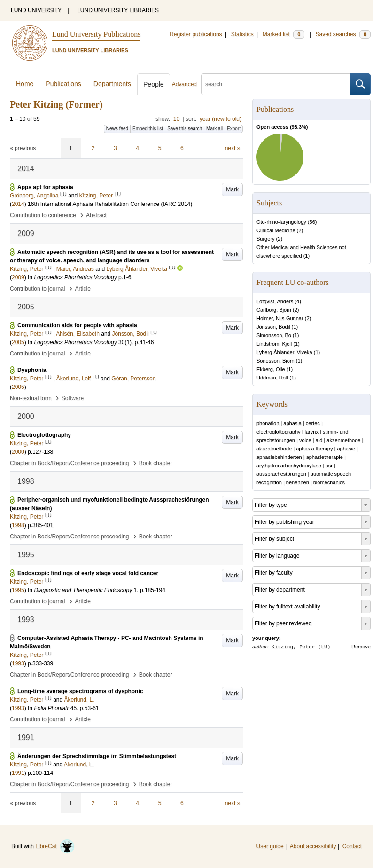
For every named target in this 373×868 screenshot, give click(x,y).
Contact (352, 846)
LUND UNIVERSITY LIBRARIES (118, 10)
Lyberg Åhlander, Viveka (284, 352)
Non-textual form (31, 398)
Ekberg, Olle (271, 369)
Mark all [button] (214, 129)
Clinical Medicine (276, 230)
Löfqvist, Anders (275, 301)
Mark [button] (232, 189)
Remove (361, 647)
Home (25, 84)
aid (319, 440)
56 (312, 222)
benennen (298, 482)
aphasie (346, 449)
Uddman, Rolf (272, 378)
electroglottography (279, 432)
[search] (276, 84)
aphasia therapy (314, 449)
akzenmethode (343, 440)
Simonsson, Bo (274, 335)
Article (83, 289)
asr (329, 466)
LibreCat (55, 846)
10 (176, 119)
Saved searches (343, 34)
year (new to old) (221, 119)
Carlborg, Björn (274, 310)
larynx (312, 432)
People (154, 84)
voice (305, 440)
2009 (18, 277)
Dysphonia (32, 370)
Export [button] (234, 129)
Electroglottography (44, 435)
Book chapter (156, 463)
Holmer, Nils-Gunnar (280, 318)
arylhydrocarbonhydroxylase (289, 466)
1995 (18, 590)
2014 (18, 204)
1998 (18, 525)
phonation (268, 423)
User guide (270, 846)
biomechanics (329, 482)
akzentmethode (274, 449)
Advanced (184, 84)
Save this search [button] (185, 129)
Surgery (266, 239)
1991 (18, 773)
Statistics (242, 34)
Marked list (284, 34)
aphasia (292, 423)
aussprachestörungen (281, 474)
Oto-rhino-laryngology (281, 222)
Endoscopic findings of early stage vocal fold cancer (88, 573)
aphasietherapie (325, 457)
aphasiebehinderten (279, 457)
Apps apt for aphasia (45, 187)
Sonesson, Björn (276, 361)
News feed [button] (117, 129)
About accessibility (313, 846)
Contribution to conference (43, 215)
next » (233, 148)
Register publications (196, 34)
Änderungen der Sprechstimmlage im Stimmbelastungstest (97, 756)
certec (313, 423)
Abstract (96, 215)
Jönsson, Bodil (273, 327)
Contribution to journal (37, 289)
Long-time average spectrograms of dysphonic (80, 691)
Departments (112, 84)
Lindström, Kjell (274, 344)
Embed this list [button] (148, 129)
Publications (63, 84)
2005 (18, 342)
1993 (18, 663)
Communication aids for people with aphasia (77, 325)
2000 (18, 452)
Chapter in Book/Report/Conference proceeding (70, 463)
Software (73, 398)
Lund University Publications (96, 34)
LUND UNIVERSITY (36, 10)
